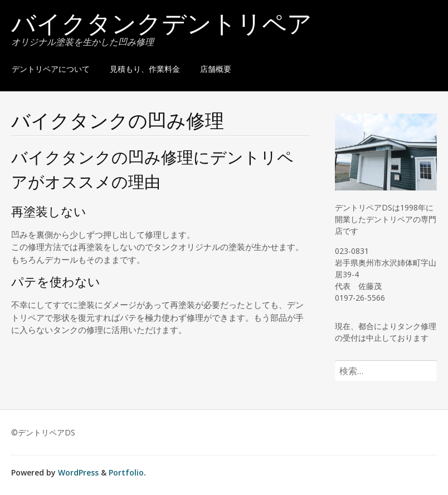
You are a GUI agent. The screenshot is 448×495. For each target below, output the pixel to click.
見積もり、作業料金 (145, 69)
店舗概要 (216, 69)
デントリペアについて (51, 69)
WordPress (78, 472)
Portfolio (126, 472)
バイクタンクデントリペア (162, 26)
